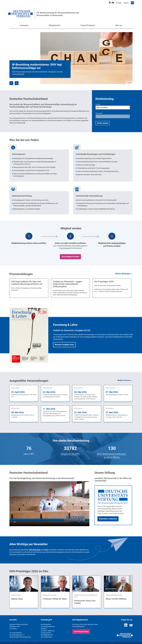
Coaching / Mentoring (48, 631)
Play (49, 504)
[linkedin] (110, 3)
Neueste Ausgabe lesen (64, 345)
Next (17, 82)
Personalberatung (46, 637)
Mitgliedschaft (54, 25)
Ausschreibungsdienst (48, 627)
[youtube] (113, 3)
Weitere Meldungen (123, 274)
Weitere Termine (124, 380)
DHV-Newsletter (35, 550)
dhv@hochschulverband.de (22, 637)
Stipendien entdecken (108, 519)
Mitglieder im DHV (70, 454)
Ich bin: (98, 104)
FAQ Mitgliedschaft (47, 635)
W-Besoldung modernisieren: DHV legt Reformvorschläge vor (37, 66)
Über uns (119, 25)
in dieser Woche (112, 457)
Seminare (44, 629)
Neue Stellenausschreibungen (112, 454)
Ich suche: (99, 113)
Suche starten (103, 123)
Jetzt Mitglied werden (70, 257)
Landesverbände (46, 633)
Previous (11, 82)
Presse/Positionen (88, 25)
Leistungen (24, 25)
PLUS (46, 550)
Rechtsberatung (46, 624)
